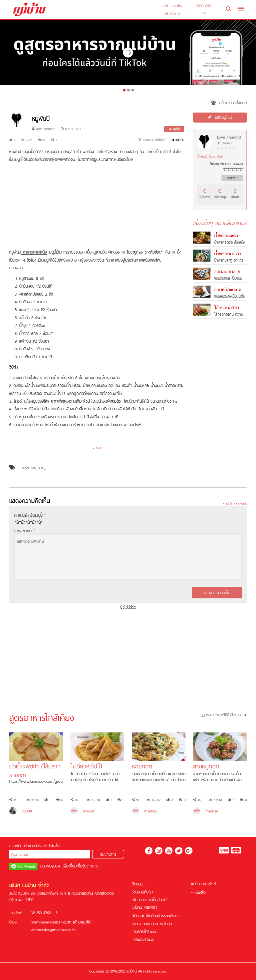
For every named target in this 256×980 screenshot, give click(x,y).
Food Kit (28, 468)
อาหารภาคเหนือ (35, 252)
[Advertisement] (97, 206)
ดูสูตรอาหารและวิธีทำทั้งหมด (224, 715)
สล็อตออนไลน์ (56, 937)
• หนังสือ (198, 892)
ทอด (41, 468)
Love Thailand (43, 129)
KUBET (107, 945)
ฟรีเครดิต (76, 937)
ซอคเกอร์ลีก (88, 953)
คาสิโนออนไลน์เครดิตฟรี (60, 953)
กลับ (97, 448)
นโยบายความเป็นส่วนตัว (150, 900)
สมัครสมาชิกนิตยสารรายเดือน (155, 916)
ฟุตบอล (120, 945)
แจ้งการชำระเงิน (144, 931)
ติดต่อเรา (138, 884)
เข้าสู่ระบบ (172, 14)
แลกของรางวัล (143, 939)
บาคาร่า (100, 937)
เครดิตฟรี (38, 937)
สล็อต (88, 937)
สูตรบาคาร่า (91, 945)
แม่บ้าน (144, 907)
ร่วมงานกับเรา (142, 892)
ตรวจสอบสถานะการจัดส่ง (152, 924)
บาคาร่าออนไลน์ (68, 945)
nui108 (27, 811)
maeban (89, 811)
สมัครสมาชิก (172, 6)
